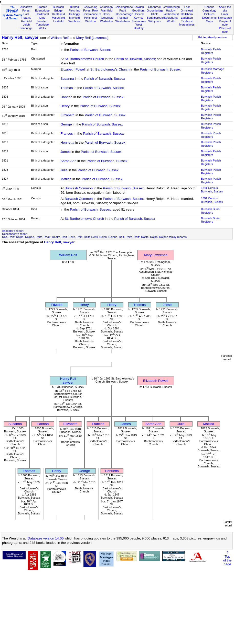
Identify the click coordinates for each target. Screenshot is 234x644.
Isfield (155, 14)
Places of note (225, 30)
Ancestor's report (13, 231)
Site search (225, 18)
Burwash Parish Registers (211, 51)
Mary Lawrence (156, 255)
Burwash (58, 7)
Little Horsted (42, 19)
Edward (56, 305)
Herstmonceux (92, 14)
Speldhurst (171, 18)
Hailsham (187, 14)
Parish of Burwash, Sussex (90, 50)
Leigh (26, 25)
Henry (65, 106)
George (66, 124)
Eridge (58, 10)
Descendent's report (15, 234)
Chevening (91, 7)
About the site (225, 9)
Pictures (209, 14)
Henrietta (67, 142)
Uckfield (58, 21)
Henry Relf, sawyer (20, 37)
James (65, 152)
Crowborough (171, 7)
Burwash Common (79, 188)
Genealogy (209, 10)
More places (187, 25)
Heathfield (58, 14)
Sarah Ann (68, 161)
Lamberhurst (171, 14)
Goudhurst (139, 10)
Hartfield (26, 21)
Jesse (167, 305)
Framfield (107, 10)
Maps (209, 21)
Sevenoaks (139, 21)
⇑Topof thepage (227, 558)
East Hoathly (26, 16)
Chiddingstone (124, 7)
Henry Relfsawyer (68, 381)
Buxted (74, 7)
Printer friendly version (213, 37)
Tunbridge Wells (42, 26)
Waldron (91, 21)
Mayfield (74, 18)
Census (209, 7)
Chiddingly (107, 7)
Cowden (139, 7)
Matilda (66, 179)
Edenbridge (42, 10)
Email (225, 14)
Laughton (187, 18)
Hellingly (75, 14)
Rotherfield (107, 18)
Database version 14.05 (46, 538)
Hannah (66, 97)
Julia (64, 170)
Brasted (42, 7)
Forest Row (91, 10)
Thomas (67, 88)
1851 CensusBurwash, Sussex (212, 200)
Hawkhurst (42, 14)
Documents (209, 18)
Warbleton (107, 21)
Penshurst (90, 18)
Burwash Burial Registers (211, 211)
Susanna (67, 79)
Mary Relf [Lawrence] (92, 38)
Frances (67, 134)
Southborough (156, 18)
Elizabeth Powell (73, 69)
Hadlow (171, 10)
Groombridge (155, 10)
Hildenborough (124, 14)
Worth (171, 21)
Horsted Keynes (139, 16)
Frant (123, 10)
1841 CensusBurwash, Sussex (212, 190)
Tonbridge (26, 28)
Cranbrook (155, 7)
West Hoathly (139, 26)
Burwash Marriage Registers (212, 71)
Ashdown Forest (26, 9)
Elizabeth (67, 115)
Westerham (123, 21)
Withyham (155, 21)
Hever (107, 14)
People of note (225, 23)
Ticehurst (187, 21)
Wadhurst (74, 21)
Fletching (74, 10)
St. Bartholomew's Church (84, 59)
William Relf (60, 38)
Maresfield (58, 18)
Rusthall (123, 18)
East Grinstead (187, 9)
